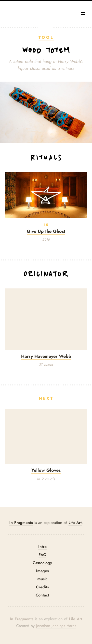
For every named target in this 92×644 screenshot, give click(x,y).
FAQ (42, 555)
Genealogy (42, 563)
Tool (46, 37)
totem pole (23, 62)
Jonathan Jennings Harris (56, 626)
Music (42, 579)
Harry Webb (69, 62)
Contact (42, 595)
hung (47, 62)
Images (42, 571)
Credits (42, 587)
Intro (42, 547)
